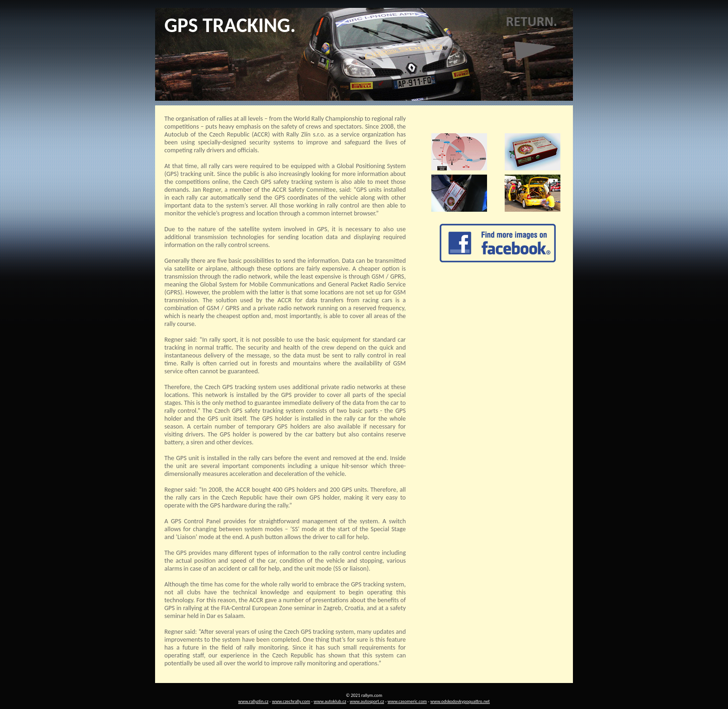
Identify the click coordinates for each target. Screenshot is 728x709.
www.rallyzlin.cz (253, 701)
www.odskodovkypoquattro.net (460, 701)
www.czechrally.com (291, 701)
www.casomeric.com (407, 701)
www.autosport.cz (367, 701)
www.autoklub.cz (330, 701)
